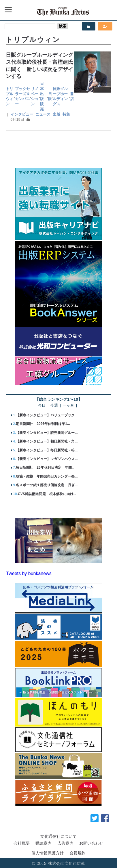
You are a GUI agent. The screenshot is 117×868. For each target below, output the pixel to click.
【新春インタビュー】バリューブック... (47, 415)
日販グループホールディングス (60, 96)
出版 (56, 114)
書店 (72, 96)
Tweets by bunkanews (29, 573)
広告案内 (65, 843)
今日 (42, 406)
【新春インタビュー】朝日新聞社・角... (47, 441)
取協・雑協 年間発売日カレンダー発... (47, 476)
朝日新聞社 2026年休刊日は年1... (43, 424)
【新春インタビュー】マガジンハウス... (47, 459)
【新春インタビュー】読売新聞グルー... (47, 433)
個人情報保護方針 (48, 853)
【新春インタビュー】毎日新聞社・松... (47, 450)
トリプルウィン (10, 96)
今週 (54, 406)
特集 (66, 114)
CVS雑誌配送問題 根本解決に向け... (47, 494)
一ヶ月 (68, 406)
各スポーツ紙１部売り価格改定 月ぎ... (47, 485)
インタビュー (22, 114)
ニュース (43, 114)
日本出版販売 (42, 96)
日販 (50, 96)
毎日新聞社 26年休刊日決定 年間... (45, 467)
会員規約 (78, 853)
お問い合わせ (91, 843)
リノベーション (35, 96)
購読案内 (44, 843)
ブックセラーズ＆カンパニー (22, 96)
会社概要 (22, 843)
